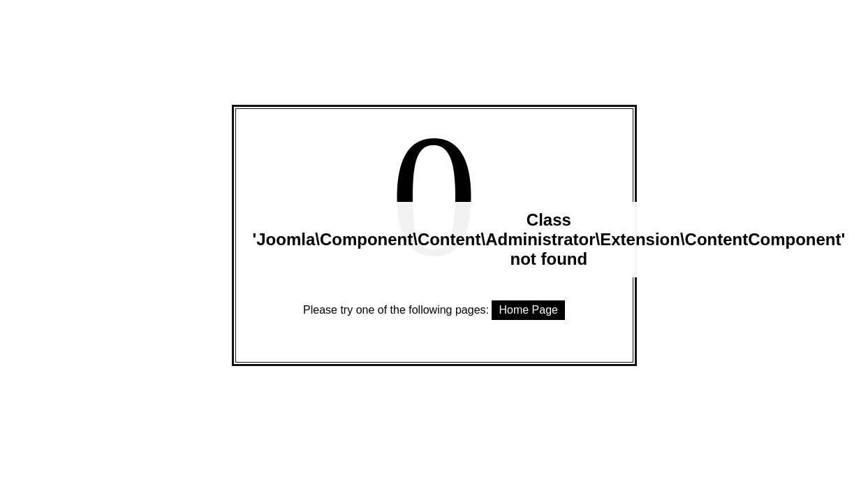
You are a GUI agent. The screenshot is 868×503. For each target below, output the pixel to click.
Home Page (528, 310)
